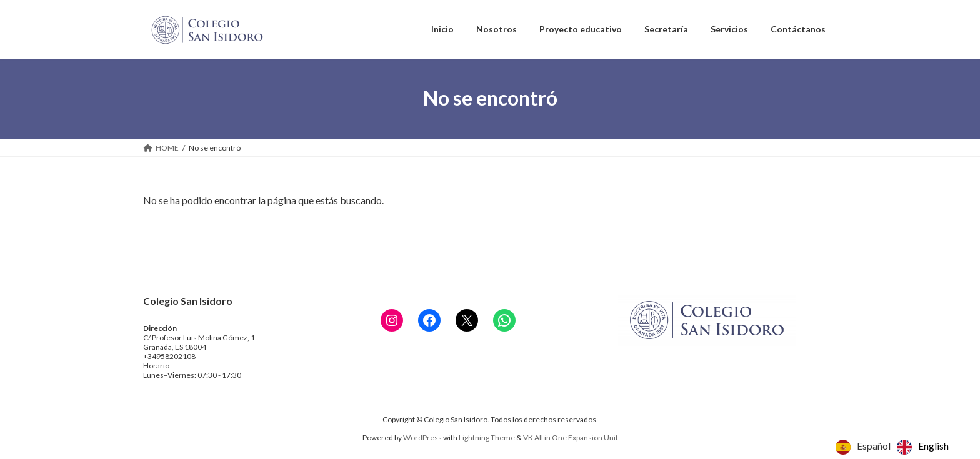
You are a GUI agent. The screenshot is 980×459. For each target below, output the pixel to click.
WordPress (422, 437)
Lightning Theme (487, 437)
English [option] (933, 446)
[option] (923, 447)
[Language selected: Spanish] (895, 447)
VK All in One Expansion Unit (571, 437)
